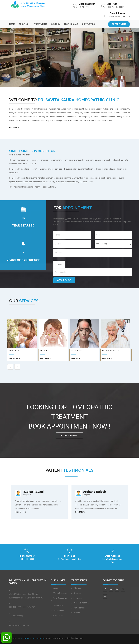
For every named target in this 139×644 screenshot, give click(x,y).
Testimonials (71, 24)
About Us (24, 24)
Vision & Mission (60, 593)
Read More (14, 127)
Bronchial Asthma (81, 603)
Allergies (77, 588)
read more (13, 358)
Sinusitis (77, 593)
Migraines (78, 598)
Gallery (56, 24)
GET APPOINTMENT (69, 435)
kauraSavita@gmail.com (120, 16)
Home (12, 24)
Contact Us (88, 24)
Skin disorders (80, 608)
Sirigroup (80, 638)
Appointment (119, 24)
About (56, 588)
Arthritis (77, 613)
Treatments (41, 24)
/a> (112, 560)
